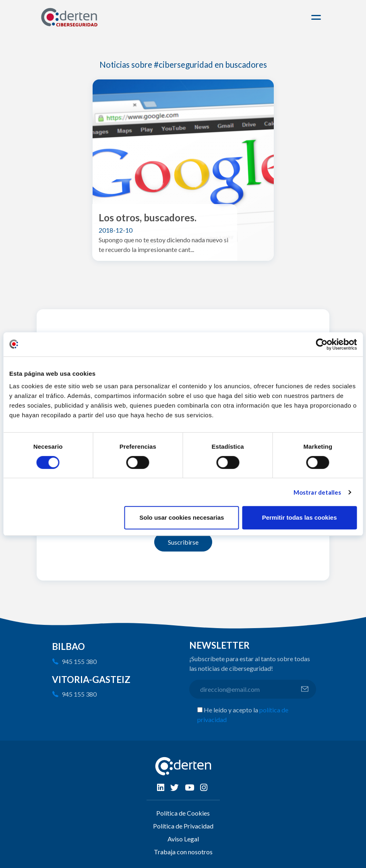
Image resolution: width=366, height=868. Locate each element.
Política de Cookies (183, 813)
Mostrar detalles (317, 492)
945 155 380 (79, 661)
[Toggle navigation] (317, 17)
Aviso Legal (183, 839)
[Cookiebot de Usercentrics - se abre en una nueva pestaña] (322, 344)
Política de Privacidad (183, 826)
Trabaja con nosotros (183, 852)
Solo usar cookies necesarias (182, 517)
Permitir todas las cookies (300, 517)
